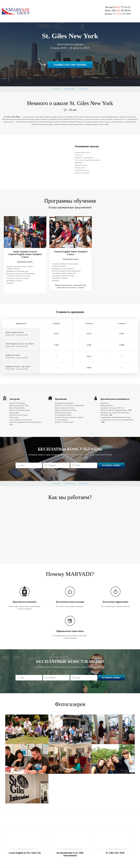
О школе (56, 89)
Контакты (84, 89)
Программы (70, 89)
